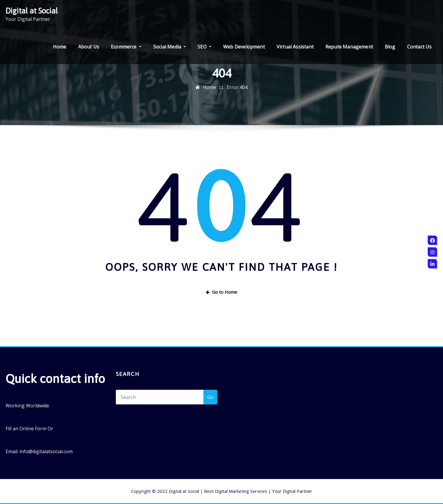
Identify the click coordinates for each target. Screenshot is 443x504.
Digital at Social (32, 11)
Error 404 (237, 87)
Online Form (33, 429)
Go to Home (221, 292)
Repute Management (349, 47)
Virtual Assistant (295, 47)
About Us (89, 47)
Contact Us (419, 47)
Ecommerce (126, 47)
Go (210, 397)
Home (60, 47)
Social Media (169, 47)
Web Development (244, 47)
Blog (390, 47)
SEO (204, 47)
